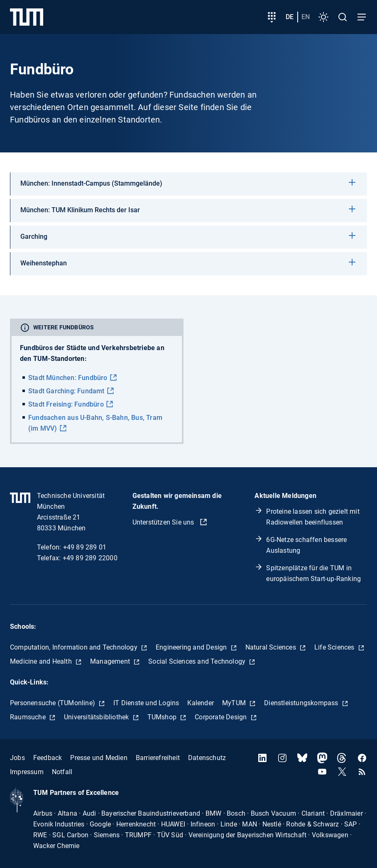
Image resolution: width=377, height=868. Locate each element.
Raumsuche (29, 717)
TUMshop (163, 717)
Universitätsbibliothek (97, 717)
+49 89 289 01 (85, 547)
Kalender (201, 703)
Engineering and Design (192, 647)
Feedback (48, 758)
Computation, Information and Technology (75, 647)
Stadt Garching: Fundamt (66, 391)
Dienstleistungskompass (302, 703)
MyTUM (235, 703)
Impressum (27, 772)
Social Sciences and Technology (198, 661)
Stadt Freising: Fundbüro (66, 404)
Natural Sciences (272, 647)
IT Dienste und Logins (146, 703)
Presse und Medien (99, 758)
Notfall (62, 772)
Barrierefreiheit (158, 758)
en (306, 17)
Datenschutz (207, 758)
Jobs (17, 758)
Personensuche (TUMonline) (53, 703)
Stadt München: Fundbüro (68, 378)
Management (111, 661)
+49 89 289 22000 (90, 558)
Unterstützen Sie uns (164, 522)
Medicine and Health (42, 661)
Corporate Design (222, 717)
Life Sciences (335, 647)
